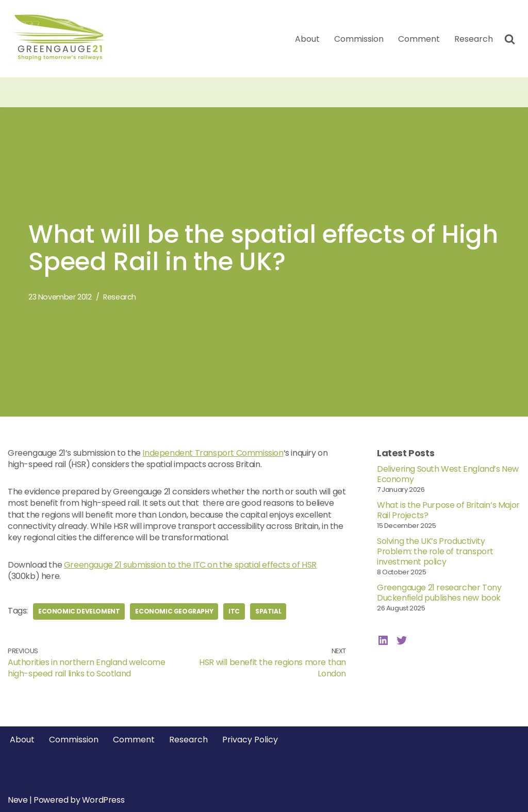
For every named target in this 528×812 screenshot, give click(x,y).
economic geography (174, 611)
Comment (419, 39)
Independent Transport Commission (213, 453)
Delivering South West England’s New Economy (448, 474)
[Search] (510, 39)
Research (474, 39)
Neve (18, 800)
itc (234, 611)
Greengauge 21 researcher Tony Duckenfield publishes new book (439, 593)
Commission (359, 39)
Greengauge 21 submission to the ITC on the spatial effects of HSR (190, 565)
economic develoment (79, 611)
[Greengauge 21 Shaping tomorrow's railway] (62, 39)
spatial (268, 611)
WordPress (103, 800)
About (307, 39)
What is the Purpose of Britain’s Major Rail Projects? (448, 510)
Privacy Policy (250, 740)
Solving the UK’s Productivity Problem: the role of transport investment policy (435, 551)
